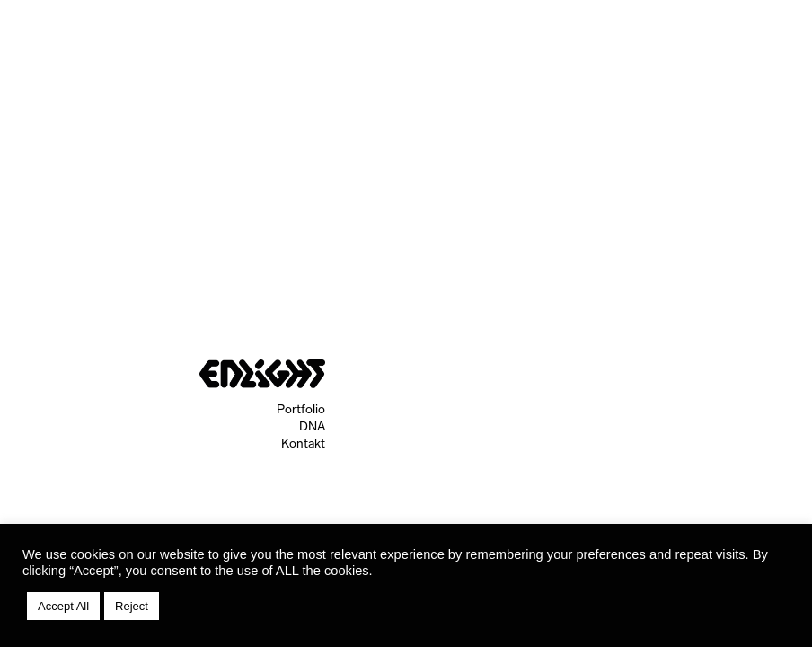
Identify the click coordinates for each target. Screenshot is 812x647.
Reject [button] (132, 606)
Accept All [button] (63, 606)
